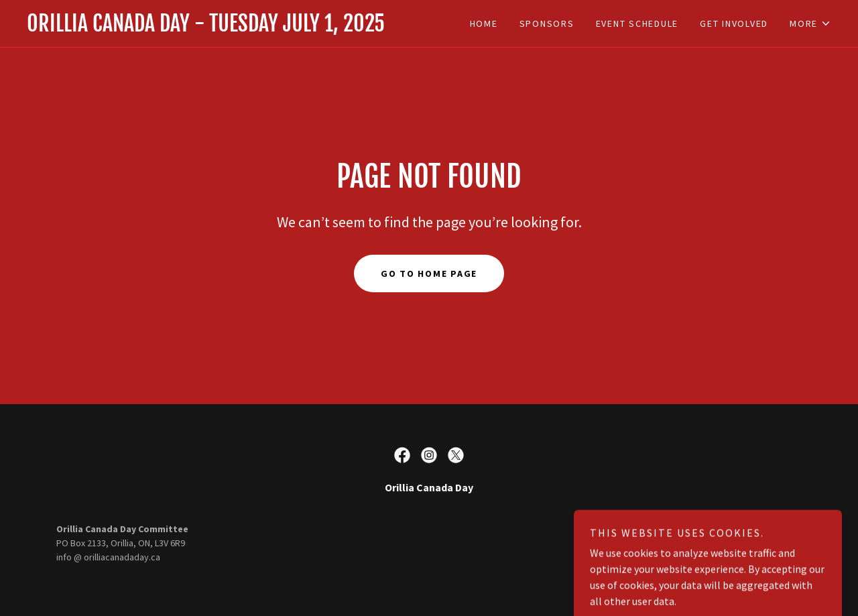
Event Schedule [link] (637, 23)
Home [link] (484, 23)
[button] (810, 23)
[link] (228, 27)
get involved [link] (734, 23)
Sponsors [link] (547, 23)
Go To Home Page (429, 273)
